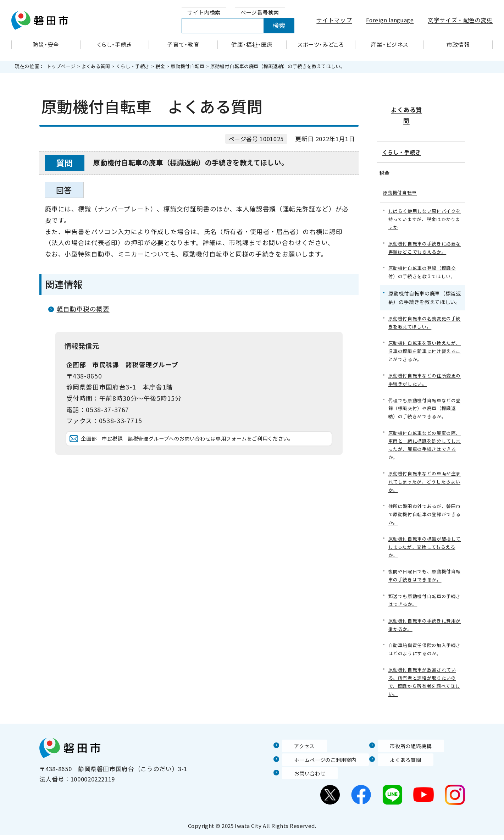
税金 (160, 66)
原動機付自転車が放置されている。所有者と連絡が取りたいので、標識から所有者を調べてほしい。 (425, 686)
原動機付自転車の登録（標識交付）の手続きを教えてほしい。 (425, 257)
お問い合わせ (301, 778)
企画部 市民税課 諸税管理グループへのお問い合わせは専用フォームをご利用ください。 (204, 449)
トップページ (61, 66)
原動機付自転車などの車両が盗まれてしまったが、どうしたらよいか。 (425, 476)
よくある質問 (96, 66)
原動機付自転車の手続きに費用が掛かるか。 (425, 626)
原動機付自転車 (187, 66)
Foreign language (390, 20)
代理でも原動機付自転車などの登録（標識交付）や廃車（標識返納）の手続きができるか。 (425, 399)
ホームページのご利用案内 (319, 764)
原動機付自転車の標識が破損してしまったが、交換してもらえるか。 (425, 544)
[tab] (204, 13)
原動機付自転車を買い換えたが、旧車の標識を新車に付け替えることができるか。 (425, 338)
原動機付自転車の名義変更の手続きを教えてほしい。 (425, 308)
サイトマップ (334, 20)
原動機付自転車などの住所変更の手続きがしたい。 (425, 368)
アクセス (294, 751)
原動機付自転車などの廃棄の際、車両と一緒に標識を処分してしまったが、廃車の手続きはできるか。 (425, 437)
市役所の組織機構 (403, 751)
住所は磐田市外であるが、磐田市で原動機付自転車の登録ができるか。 (425, 510)
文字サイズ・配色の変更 (460, 20)
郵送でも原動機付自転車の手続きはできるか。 (425, 600)
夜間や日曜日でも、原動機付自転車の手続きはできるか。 (425, 574)
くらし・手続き (133, 66)
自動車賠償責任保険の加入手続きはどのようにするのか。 (425, 651)
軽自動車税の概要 (83, 309)
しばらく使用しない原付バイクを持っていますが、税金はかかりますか (425, 201)
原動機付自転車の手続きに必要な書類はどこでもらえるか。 (425, 231)
